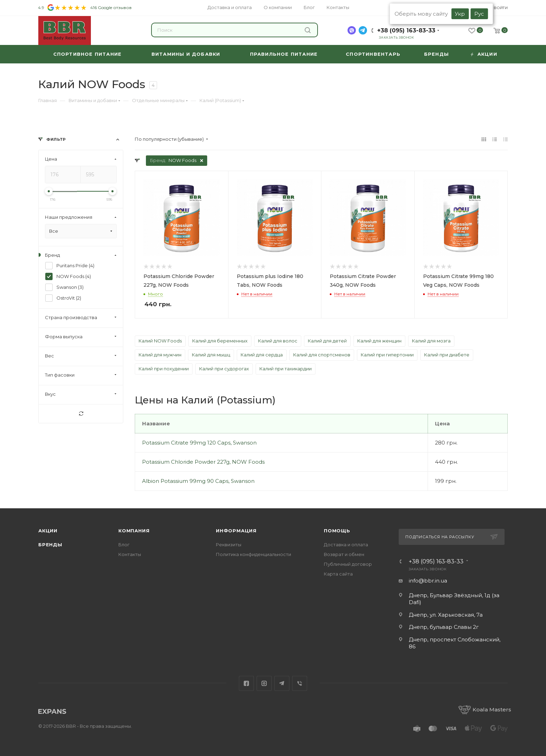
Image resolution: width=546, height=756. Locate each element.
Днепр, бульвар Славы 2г (444, 627)
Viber (300, 683)
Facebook (246, 683)
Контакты (130, 554)
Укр (460, 14)
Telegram (282, 683)
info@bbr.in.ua (428, 581)
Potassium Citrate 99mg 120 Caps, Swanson (199, 443)
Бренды (50, 545)
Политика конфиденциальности (253, 554)
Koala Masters (485, 709)
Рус (479, 14)
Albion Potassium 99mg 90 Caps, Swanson (198, 481)
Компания (134, 531)
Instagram (264, 683)
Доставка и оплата (346, 545)
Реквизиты (229, 545)
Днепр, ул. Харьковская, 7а (446, 615)
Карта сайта (338, 574)
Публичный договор (348, 564)
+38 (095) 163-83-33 (406, 30)
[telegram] (363, 30)
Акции (48, 531)
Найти (308, 30)
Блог (124, 545)
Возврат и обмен (344, 554)
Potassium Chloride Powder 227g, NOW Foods (203, 462)
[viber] (352, 30)
